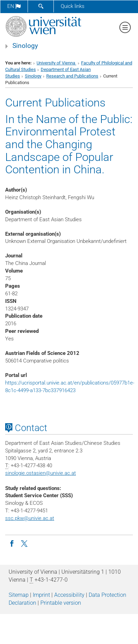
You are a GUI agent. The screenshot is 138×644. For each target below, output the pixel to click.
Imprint (41, 595)
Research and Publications (72, 76)
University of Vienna (56, 63)
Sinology (25, 46)
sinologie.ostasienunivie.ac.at (41, 473)
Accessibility (69, 595)
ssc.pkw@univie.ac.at (30, 518)
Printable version (61, 603)
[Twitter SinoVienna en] (25, 543)
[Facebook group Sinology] (12, 543)
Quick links (73, 6)
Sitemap (19, 595)
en (14, 6)
